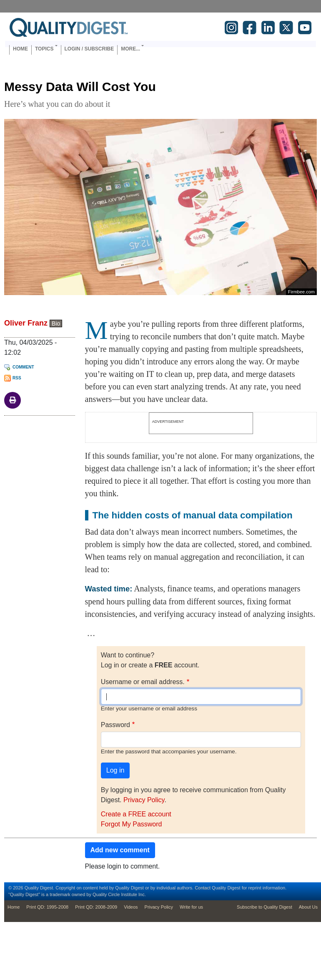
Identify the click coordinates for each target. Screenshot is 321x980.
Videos (131, 907)
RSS (17, 378)
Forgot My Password (132, 824)
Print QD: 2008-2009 (96, 907)
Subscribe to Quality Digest (265, 907)
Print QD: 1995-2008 (47, 907)
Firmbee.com (301, 292)
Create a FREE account (136, 814)
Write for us (191, 907)
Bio (56, 323)
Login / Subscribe (89, 49)
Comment (23, 367)
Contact (203, 888)
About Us (308, 907)
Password (115, 725)
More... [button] (130, 49)
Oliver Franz (26, 323)
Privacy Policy (144, 800)
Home (20, 49)
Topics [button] (44, 49)
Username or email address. (143, 682)
